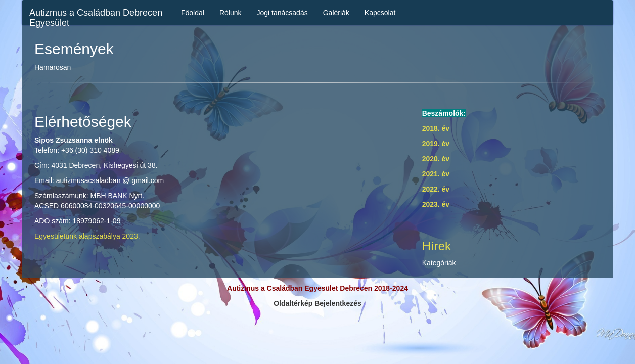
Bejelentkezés (338, 303)
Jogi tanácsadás (282, 13)
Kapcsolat (380, 13)
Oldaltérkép (293, 303)
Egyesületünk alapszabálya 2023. (87, 236)
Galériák (336, 13)
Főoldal (193, 13)
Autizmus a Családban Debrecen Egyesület (96, 16)
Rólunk (231, 13)
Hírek (437, 246)
